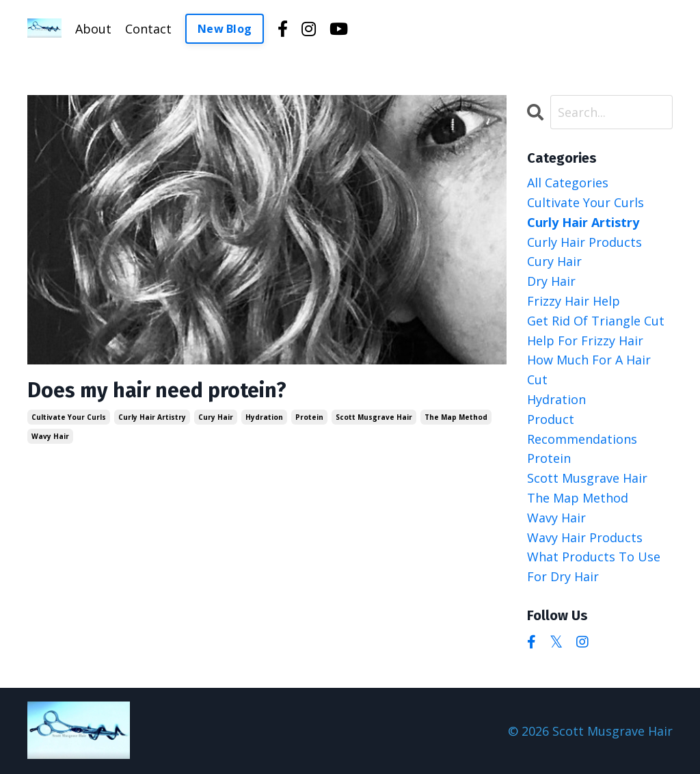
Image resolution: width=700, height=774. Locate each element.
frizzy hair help (574, 301)
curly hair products (584, 242)
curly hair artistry (152, 417)
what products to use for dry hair (594, 566)
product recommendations (582, 429)
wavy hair (50, 436)
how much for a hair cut (589, 370)
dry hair (551, 281)
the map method (456, 417)
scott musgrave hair (374, 417)
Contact (148, 29)
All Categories (568, 183)
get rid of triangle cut (596, 321)
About (93, 29)
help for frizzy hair (585, 341)
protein (309, 417)
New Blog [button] (225, 29)
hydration (264, 417)
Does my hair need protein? (157, 390)
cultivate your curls (69, 417)
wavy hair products (585, 537)
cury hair (216, 417)
